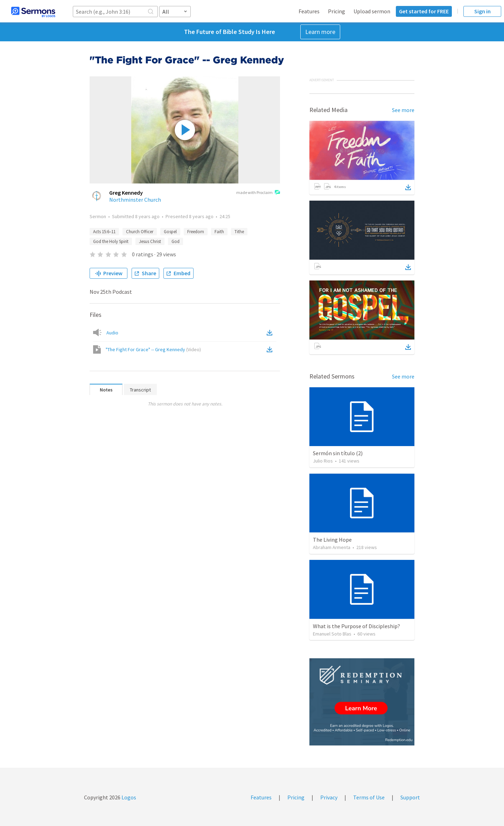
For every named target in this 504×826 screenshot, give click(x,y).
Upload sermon (372, 11)
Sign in (482, 11)
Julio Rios (323, 461)
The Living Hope (332, 540)
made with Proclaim (258, 193)
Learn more (320, 32)
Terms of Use (369, 797)
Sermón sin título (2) (338, 453)
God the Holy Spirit (111, 241)
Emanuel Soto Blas (332, 634)
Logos (128, 797)
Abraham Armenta (332, 547)
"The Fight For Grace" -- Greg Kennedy (153, 349)
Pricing (337, 11)
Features (309, 11)
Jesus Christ (150, 241)
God (176, 241)
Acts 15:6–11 (104, 232)
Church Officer (140, 232)
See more (403, 110)
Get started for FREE (424, 11)
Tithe (239, 232)
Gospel (170, 232)
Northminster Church (135, 200)
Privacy (329, 797)
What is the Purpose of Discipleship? (356, 626)
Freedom (196, 232)
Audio (112, 333)
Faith (219, 232)
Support (410, 797)
